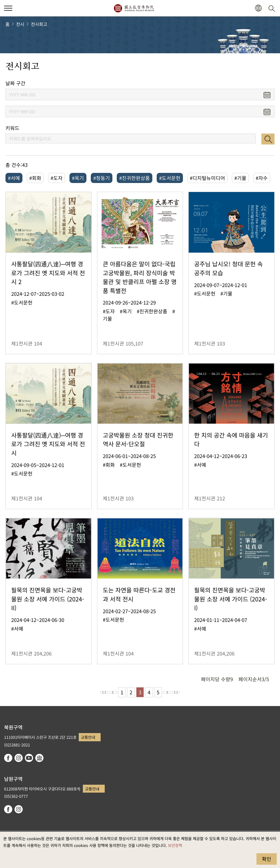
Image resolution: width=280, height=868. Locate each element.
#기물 (240, 178)
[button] (258, 8)
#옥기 (78, 178)
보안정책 (175, 845)
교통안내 (88, 737)
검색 (268, 139)
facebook (8, 758)
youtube (29, 758)
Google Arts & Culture (39, 758)
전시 (20, 24)
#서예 (14, 178)
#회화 (35, 178)
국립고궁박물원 (134, 8)
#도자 (57, 178)
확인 (267, 859)
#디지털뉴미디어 (207, 178)
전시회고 (39, 24)
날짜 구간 (15, 83)
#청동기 (102, 178)
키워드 (12, 128)
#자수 (262, 178)
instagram (19, 758)
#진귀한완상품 (135, 178)
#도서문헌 (170, 178)
